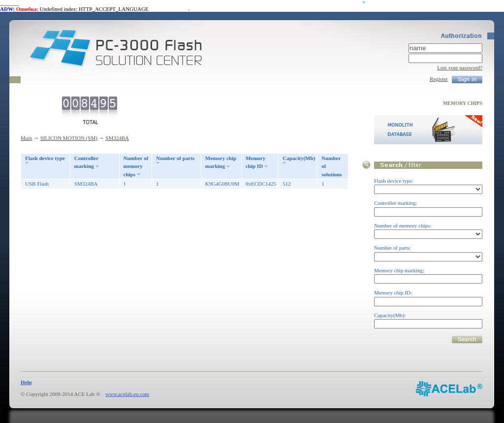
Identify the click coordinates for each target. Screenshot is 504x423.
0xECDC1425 (261, 184)
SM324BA (117, 138)
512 (287, 184)
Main (26, 138)
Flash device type (45, 158)
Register (439, 79)
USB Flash (37, 184)
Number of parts (175, 158)
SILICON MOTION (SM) (69, 138)
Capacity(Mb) (299, 158)
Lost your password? (460, 67)
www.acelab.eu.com (127, 394)
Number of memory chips (136, 166)
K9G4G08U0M (222, 184)
